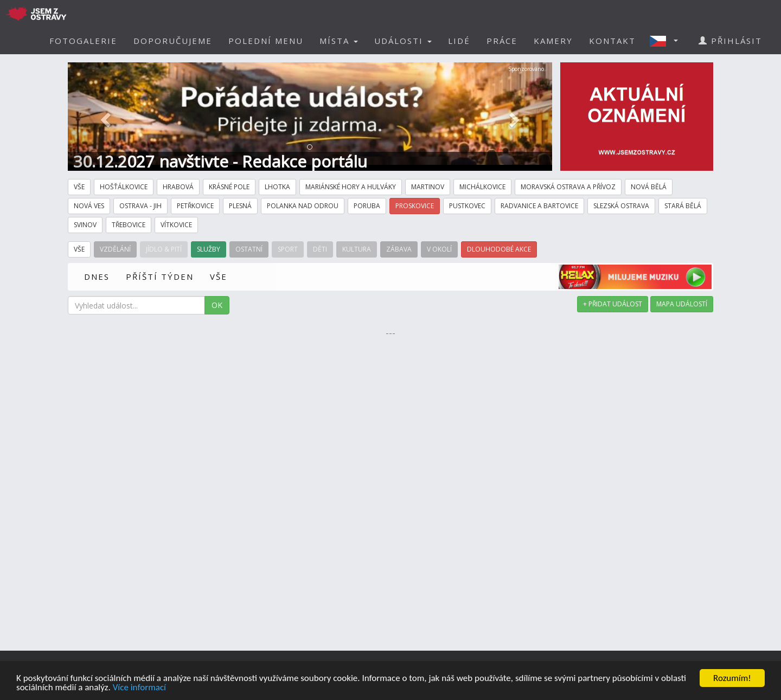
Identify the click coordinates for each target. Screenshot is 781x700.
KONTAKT (612, 41)
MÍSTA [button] (339, 41)
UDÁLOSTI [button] (403, 41)
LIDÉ (459, 41)
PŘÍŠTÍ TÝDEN (160, 277)
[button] (667, 41)
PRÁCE (502, 41)
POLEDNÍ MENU (266, 41)
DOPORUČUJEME (173, 41)
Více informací (139, 688)
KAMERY (553, 41)
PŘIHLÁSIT (730, 41)
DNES (97, 277)
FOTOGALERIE (83, 41)
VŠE (219, 277)
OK (217, 305)
